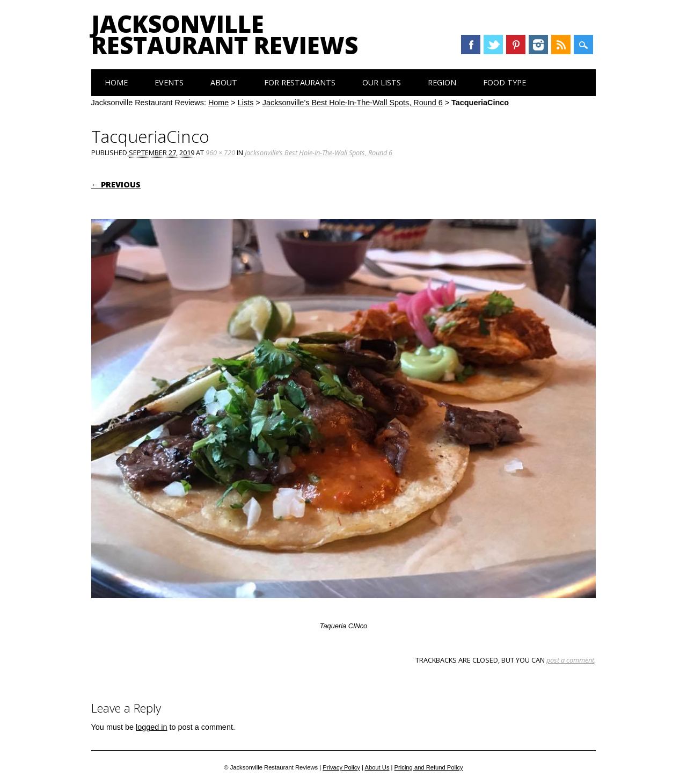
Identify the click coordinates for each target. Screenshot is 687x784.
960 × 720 (220, 153)
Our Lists (382, 82)
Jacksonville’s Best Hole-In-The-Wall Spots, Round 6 (353, 103)
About (224, 82)
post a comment (570, 660)
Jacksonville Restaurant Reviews (225, 34)
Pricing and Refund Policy (429, 767)
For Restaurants (300, 82)
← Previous (116, 184)
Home (116, 82)
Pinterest (516, 45)
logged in (151, 727)
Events (169, 82)
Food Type (505, 82)
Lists (246, 103)
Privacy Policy (341, 767)
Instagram (538, 45)
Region (442, 82)
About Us (377, 767)
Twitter (493, 45)
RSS (561, 45)
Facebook (471, 45)
